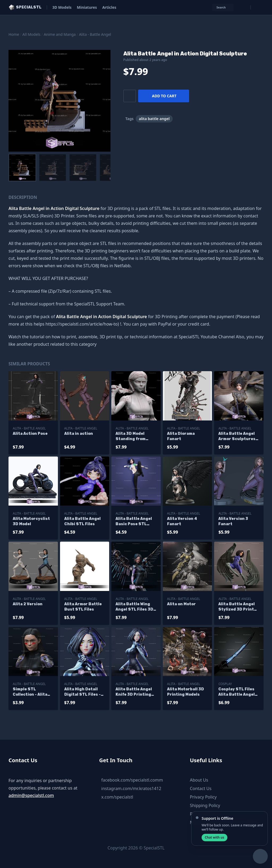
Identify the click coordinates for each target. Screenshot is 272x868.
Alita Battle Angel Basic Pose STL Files (134, 522)
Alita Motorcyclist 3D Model (31, 521)
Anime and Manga (60, 34)
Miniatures (87, 7)
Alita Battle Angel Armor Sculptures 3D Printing (237, 437)
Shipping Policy (205, 805)
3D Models (62, 7)
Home (14, 34)
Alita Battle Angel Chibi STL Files (82, 521)
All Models (31, 34)
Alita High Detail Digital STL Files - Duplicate (82, 692)
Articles (109, 7)
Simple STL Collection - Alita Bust (30, 692)
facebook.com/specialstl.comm (132, 780)
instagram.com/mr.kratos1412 (131, 788)
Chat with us (214, 837)
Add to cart (164, 96)
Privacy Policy (203, 797)
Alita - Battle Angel (95, 34)
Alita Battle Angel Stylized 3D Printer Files (238, 607)
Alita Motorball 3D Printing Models (186, 692)
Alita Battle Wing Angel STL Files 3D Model (134, 607)
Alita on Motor (181, 604)
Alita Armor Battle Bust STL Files (83, 607)
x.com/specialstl (117, 797)
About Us (199, 780)
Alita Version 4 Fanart (182, 521)
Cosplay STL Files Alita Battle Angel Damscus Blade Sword (237, 692)
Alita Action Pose (30, 434)
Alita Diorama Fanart (181, 436)
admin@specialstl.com (31, 795)
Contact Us (201, 788)
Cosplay (225, 684)
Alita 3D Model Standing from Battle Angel (131, 437)
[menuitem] (22, 168)
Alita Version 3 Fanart (233, 521)
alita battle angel (154, 119)
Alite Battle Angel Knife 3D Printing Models (134, 692)
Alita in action (79, 434)
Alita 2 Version (28, 604)
